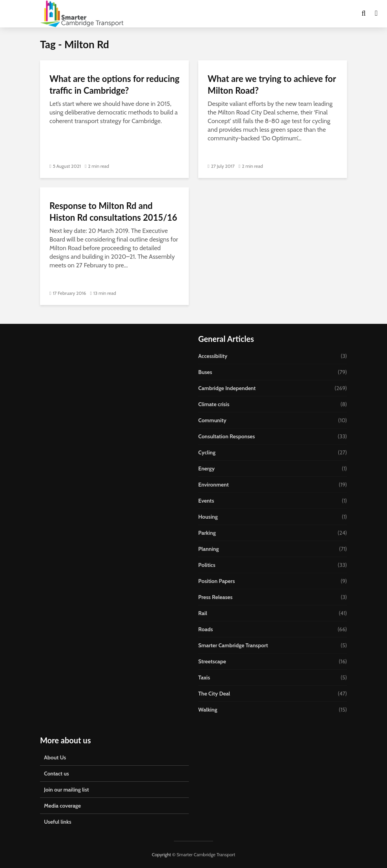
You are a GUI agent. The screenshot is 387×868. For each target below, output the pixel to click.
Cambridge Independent (227, 388)
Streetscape (212, 661)
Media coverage (62, 806)
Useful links (58, 822)
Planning (209, 549)
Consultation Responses (226, 436)
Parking (207, 533)
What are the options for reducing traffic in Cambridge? (114, 84)
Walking (208, 710)
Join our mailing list (67, 790)
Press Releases (215, 597)
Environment (214, 485)
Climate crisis (214, 404)
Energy (206, 469)
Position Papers (216, 581)
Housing (208, 517)
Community (212, 420)
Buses (205, 372)
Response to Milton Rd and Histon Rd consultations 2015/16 (113, 212)
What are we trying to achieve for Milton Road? (272, 84)
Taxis (204, 677)
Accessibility (213, 356)
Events (206, 501)
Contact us (57, 774)
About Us (55, 757)
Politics (207, 565)
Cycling (207, 452)
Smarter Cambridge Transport (233, 645)
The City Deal (214, 694)
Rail (203, 613)
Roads (205, 629)
